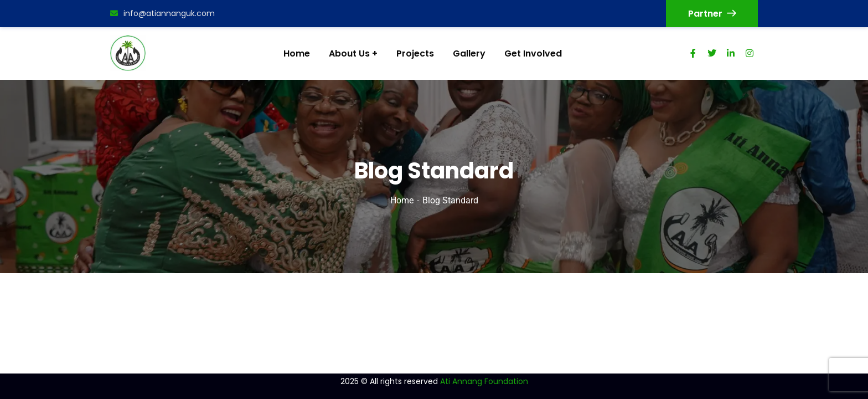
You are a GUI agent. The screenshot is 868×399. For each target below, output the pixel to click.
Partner (712, 14)
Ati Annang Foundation (484, 381)
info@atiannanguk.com (162, 13)
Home (402, 200)
